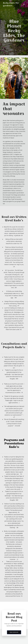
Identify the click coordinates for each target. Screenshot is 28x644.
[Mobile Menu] (24, 4)
